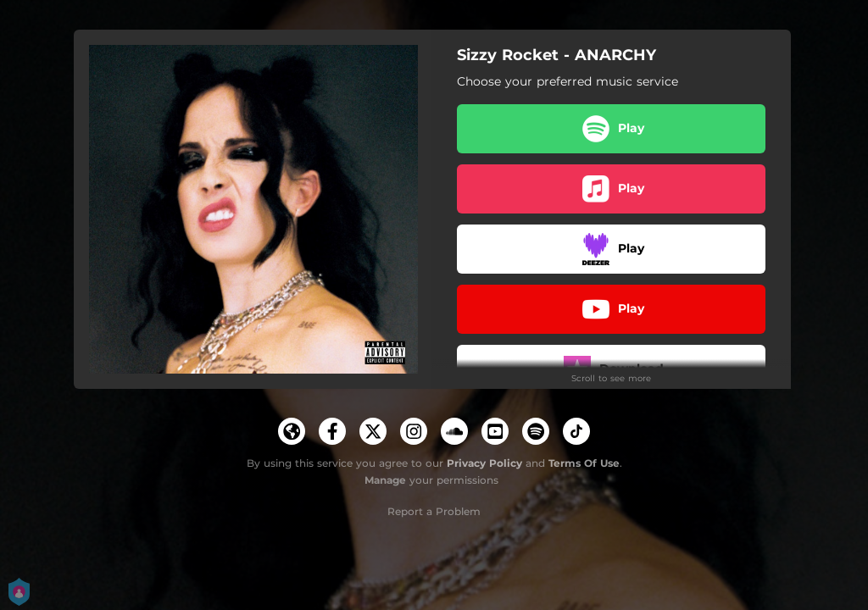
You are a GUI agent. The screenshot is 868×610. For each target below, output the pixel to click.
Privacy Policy (484, 463)
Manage (385, 480)
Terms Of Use (584, 463)
